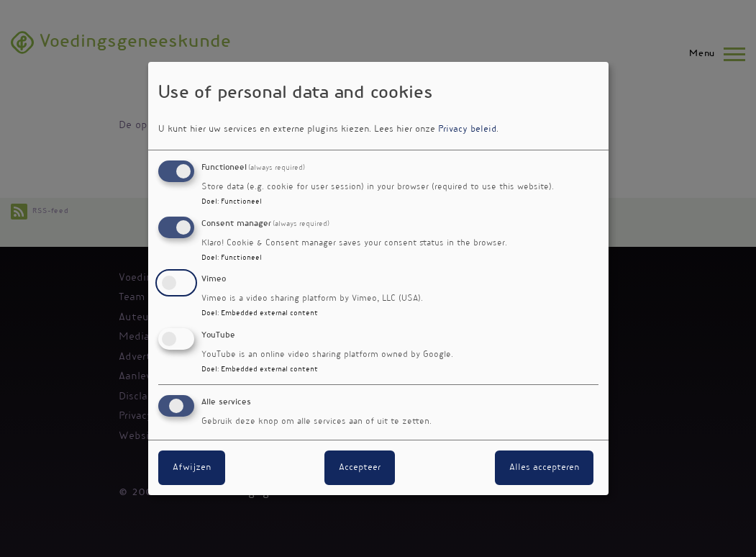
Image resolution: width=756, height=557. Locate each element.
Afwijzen (192, 468)
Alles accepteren (544, 468)
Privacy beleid (467, 130)
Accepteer (360, 468)
